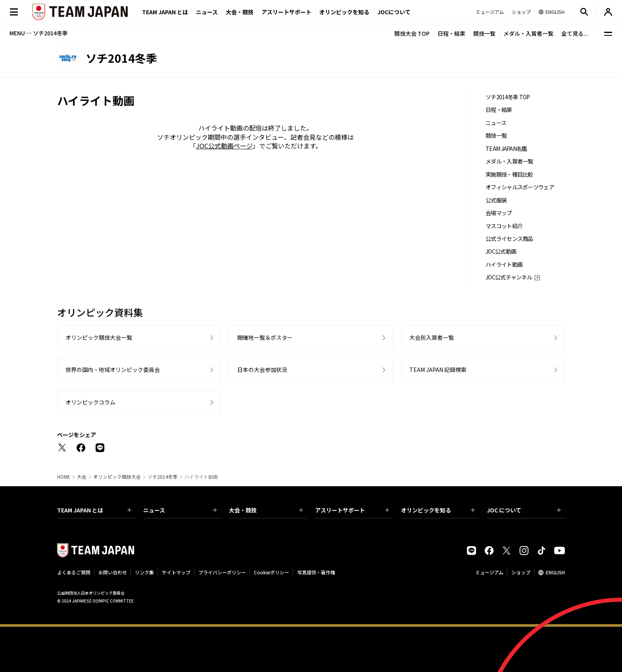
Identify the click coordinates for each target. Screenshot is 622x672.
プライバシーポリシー (222, 572)
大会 (82, 477)
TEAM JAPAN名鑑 (506, 149)
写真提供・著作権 (316, 572)
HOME (64, 477)
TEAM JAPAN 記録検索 (438, 370)
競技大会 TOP (412, 33)
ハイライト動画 (504, 265)
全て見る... (575, 33)
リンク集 (144, 572)
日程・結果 (451, 33)
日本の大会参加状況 (262, 370)
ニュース (207, 12)
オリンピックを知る (344, 12)
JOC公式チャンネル (509, 277)
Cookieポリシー (272, 572)
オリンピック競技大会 (117, 477)
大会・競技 (266, 510)
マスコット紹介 (504, 226)
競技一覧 (484, 33)
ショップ (521, 572)
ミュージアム (489, 572)
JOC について (524, 510)
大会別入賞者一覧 (432, 337)
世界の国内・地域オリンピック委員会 (113, 370)
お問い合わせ (113, 572)
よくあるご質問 (74, 572)
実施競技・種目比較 (509, 174)
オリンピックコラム (90, 402)
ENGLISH (555, 572)
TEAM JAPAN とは (94, 510)
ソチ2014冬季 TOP (508, 97)
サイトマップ (176, 572)
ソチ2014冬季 (163, 477)
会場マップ (499, 213)
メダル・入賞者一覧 (528, 33)
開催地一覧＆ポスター (265, 337)
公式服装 (496, 200)
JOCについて (394, 12)
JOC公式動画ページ (224, 146)
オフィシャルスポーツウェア (520, 187)
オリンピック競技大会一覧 (99, 337)
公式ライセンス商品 (509, 239)
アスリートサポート (286, 12)
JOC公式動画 (501, 251)
